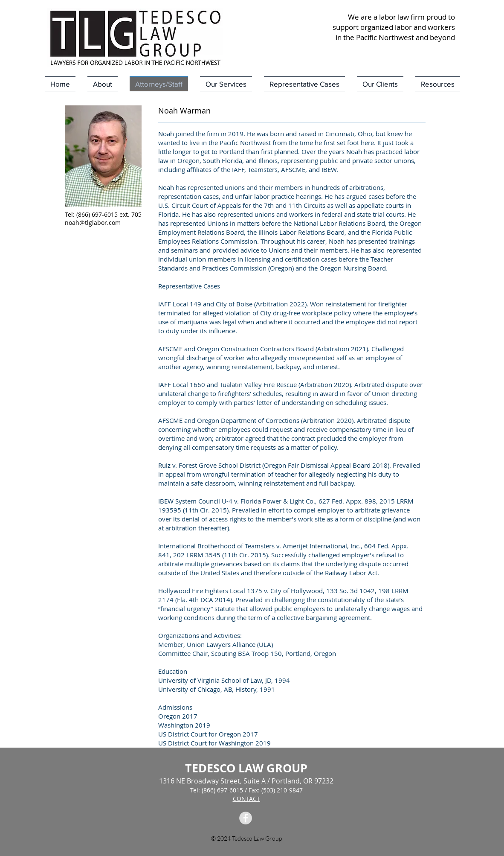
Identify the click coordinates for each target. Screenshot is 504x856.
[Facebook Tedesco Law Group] (246, 818)
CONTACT (246, 799)
